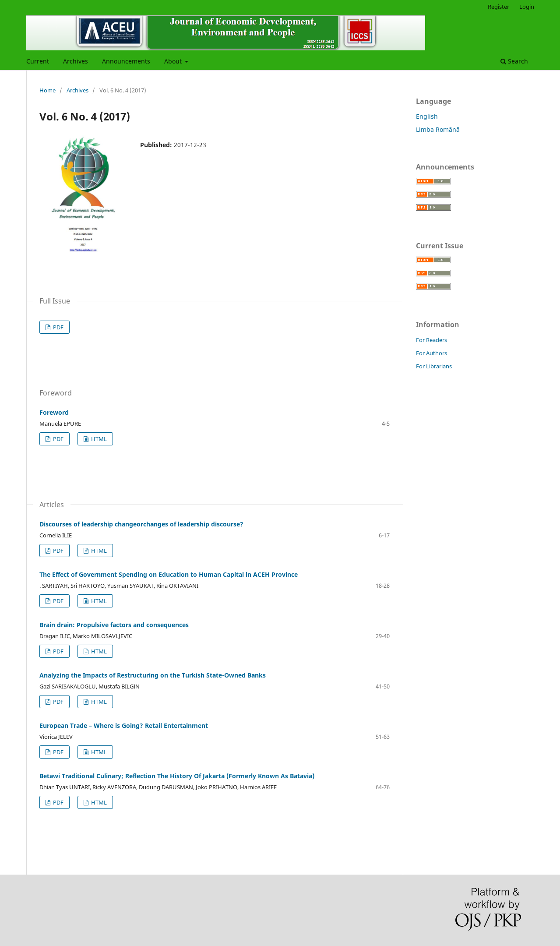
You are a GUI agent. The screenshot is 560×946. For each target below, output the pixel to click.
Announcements (126, 61)
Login (527, 7)
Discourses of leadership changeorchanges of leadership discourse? (141, 524)
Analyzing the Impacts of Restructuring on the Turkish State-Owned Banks (153, 675)
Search (514, 61)
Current (38, 61)
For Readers (431, 340)
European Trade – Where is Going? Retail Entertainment (124, 725)
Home (48, 90)
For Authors (431, 353)
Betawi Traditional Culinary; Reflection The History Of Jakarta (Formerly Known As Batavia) (177, 776)
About (174, 61)
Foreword (54, 412)
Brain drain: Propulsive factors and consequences (114, 625)
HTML (98, 439)
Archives (76, 61)
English (427, 116)
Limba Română (438, 129)
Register (498, 7)
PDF (58, 327)
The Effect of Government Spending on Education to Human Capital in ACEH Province (169, 574)
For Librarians (434, 366)
